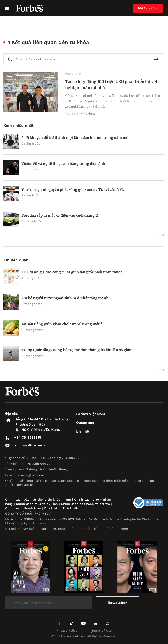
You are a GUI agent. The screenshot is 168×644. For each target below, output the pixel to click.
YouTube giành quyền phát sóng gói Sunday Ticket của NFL (73, 189)
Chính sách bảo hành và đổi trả (85, 504)
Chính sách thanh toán (23, 508)
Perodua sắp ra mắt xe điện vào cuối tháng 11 (60, 215)
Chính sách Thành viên (62, 508)
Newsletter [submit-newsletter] (117, 603)
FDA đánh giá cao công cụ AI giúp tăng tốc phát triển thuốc (72, 272)
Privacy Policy (67, 630)
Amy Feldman (87, 114)
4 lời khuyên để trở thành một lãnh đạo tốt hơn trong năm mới (75, 138)
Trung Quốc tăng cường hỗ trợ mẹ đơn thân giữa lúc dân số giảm (77, 350)
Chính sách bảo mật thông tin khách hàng (38, 499)
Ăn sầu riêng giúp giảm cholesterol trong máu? (62, 324)
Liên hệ (82, 431)
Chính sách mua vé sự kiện (38, 504)
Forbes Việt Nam (91, 414)
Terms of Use (102, 630)
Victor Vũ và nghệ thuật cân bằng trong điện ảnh (63, 164)
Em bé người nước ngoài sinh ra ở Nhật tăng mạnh (65, 298)
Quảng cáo (85, 423)
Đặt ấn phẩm (148, 8)
